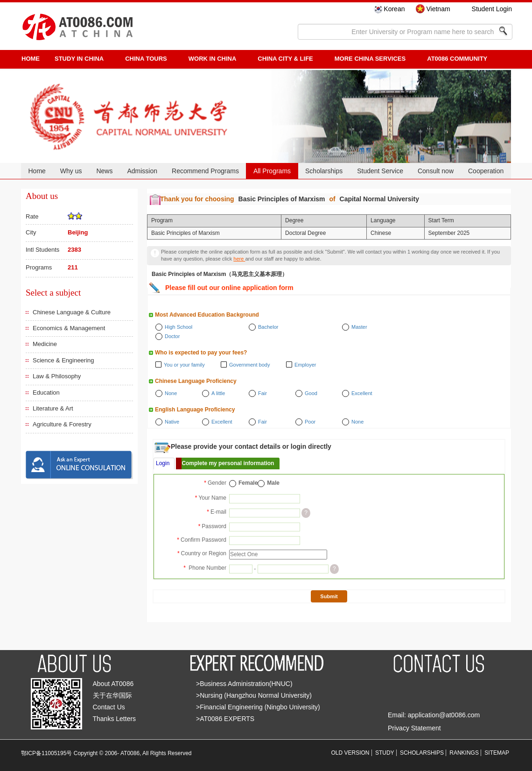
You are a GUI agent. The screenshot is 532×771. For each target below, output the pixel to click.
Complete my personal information (228, 463)
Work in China (213, 59)
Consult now (436, 171)
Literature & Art (53, 408)
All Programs (272, 171)
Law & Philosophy (57, 376)
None (171, 393)
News (104, 171)
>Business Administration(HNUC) (244, 684)
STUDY (385, 753)
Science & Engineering (63, 360)
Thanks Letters (115, 719)
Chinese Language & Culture (72, 312)
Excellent (362, 393)
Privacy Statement (414, 728)
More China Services (370, 59)
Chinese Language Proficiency (196, 381)
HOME (31, 59)
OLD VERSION (350, 753)
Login (163, 463)
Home (37, 171)
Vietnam (438, 9)
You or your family (184, 365)
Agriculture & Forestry (62, 424)
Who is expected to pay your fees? (201, 353)
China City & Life (285, 59)
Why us (71, 171)
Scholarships (324, 171)
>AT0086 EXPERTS (225, 719)
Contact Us (109, 707)
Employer (305, 365)
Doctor (172, 336)
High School (178, 327)
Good (311, 393)
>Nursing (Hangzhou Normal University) (254, 695)
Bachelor (268, 327)
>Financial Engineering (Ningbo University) (258, 707)
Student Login (492, 9)
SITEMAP (497, 753)
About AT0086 (113, 684)
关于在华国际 (112, 695)
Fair (262, 393)
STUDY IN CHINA (79, 59)
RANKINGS (464, 753)
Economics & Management (69, 328)
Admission (142, 171)
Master (359, 327)
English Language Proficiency (195, 410)
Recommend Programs (205, 171)
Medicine (45, 344)
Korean (394, 9)
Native (172, 422)
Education (46, 393)
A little (218, 393)
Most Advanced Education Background (207, 315)
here (239, 259)
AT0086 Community (457, 59)
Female (248, 483)
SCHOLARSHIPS (422, 753)
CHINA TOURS (146, 59)
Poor (310, 422)
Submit (329, 596)
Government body (249, 365)
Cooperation (486, 171)
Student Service (380, 171)
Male (273, 483)
